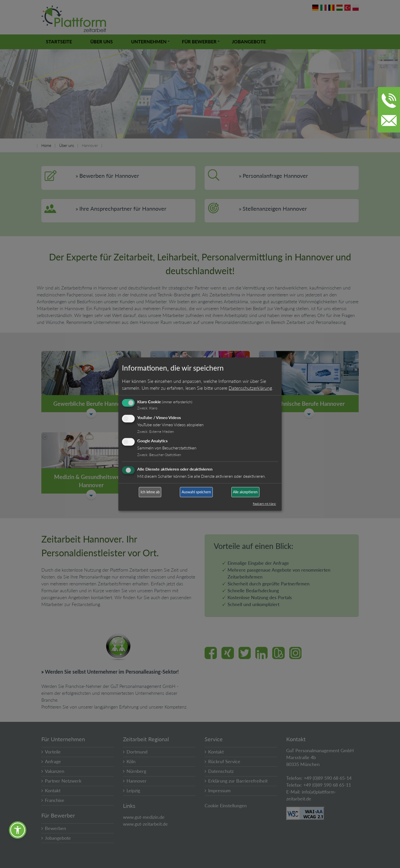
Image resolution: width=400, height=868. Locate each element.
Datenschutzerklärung (250, 388)
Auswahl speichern (196, 492)
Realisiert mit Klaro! (264, 504)
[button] (18, 830)
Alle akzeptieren (245, 492)
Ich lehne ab (150, 492)
